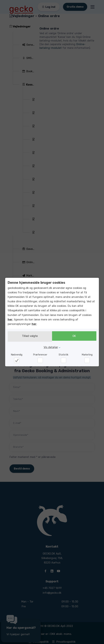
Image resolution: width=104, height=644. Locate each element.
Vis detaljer (51, 347)
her (10, 320)
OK (75, 336)
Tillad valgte (29, 336)
